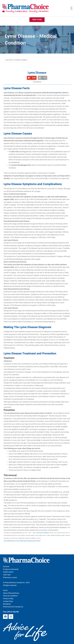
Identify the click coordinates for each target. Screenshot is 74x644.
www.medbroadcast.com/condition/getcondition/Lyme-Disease (22, 541)
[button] (71, 8)
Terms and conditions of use (45, 533)
